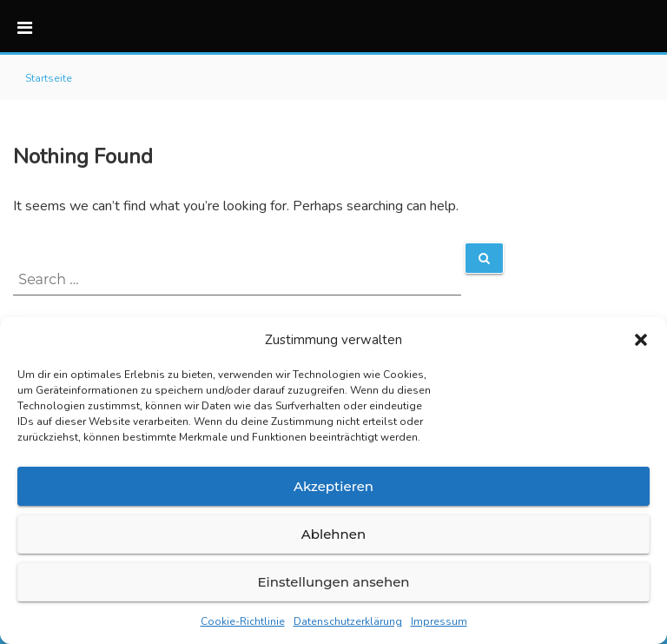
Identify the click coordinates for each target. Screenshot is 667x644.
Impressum (439, 621)
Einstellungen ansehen (333, 582)
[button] (641, 340)
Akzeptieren (333, 486)
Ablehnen (333, 534)
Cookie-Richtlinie (243, 621)
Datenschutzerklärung (348, 621)
